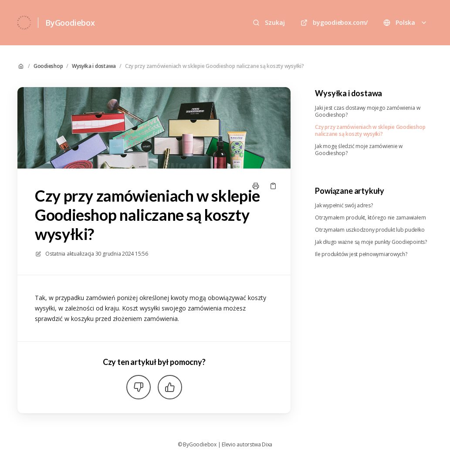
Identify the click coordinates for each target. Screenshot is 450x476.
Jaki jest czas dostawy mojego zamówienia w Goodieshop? (367, 111)
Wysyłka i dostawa (94, 66)
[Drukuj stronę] (256, 186)
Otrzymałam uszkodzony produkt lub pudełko (370, 230)
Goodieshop (48, 66)
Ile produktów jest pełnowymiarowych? (361, 254)
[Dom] (24, 23)
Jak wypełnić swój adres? (344, 206)
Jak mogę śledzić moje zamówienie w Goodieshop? (359, 150)
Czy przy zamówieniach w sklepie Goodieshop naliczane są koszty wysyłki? (215, 66)
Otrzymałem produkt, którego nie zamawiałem (370, 218)
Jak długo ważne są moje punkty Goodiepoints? (371, 242)
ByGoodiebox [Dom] (70, 23)
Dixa (267, 445)
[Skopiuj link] (273, 186)
